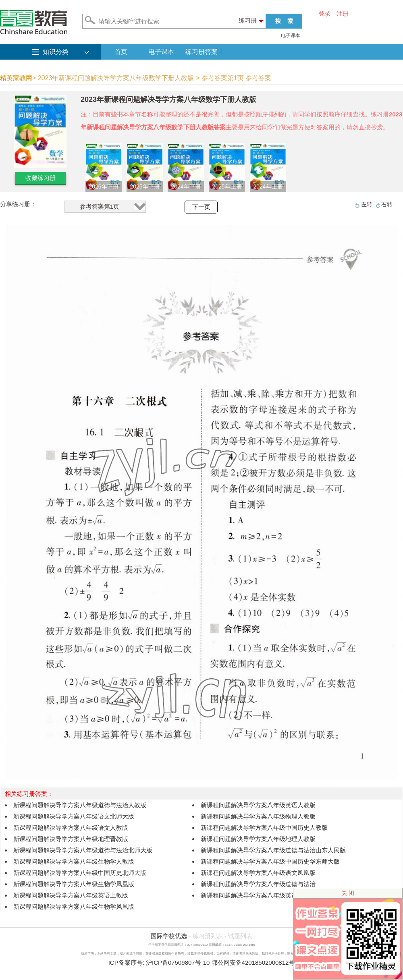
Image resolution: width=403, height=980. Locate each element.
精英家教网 (16, 78)
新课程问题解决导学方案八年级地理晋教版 (71, 839)
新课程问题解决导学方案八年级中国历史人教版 (264, 828)
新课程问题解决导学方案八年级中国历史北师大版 (80, 873)
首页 (121, 52)
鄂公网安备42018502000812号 (253, 962)
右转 (387, 204)
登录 (324, 13)
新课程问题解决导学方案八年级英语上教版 (71, 895)
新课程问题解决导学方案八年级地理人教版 (258, 839)
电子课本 (291, 35)
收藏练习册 (41, 178)
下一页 (201, 207)
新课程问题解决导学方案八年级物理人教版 (258, 816)
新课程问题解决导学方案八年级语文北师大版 (74, 816)
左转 (367, 204)
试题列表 (240, 936)
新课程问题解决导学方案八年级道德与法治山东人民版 (273, 850)
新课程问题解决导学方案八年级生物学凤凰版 (74, 884)
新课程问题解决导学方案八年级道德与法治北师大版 (83, 850)
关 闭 (348, 893)
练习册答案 (201, 52)
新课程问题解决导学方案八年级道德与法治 (258, 884)
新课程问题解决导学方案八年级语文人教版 (71, 828)
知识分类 (56, 52)
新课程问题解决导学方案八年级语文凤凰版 (258, 873)
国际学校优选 (169, 936)
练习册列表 (208, 936)
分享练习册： (18, 204)
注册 (343, 13)
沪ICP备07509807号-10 (178, 962)
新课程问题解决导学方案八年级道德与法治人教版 (80, 805)
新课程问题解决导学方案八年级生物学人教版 (74, 861)
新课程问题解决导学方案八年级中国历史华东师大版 (270, 861)
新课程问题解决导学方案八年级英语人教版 (258, 805)
